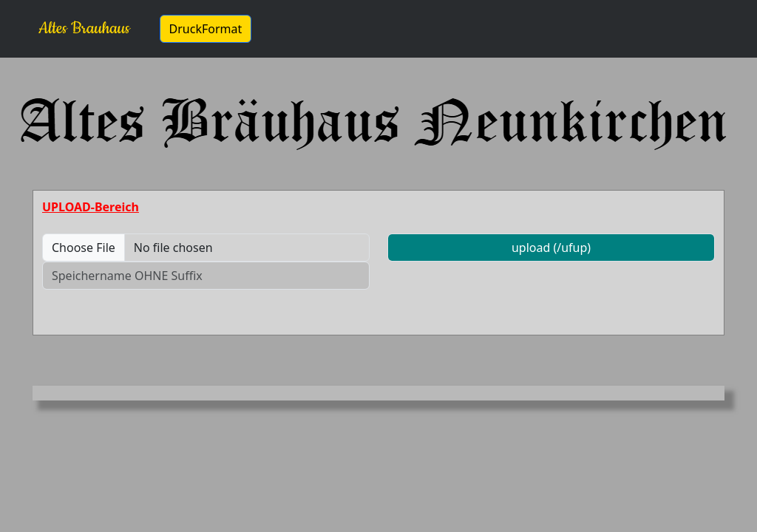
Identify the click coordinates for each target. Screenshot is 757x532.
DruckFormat (206, 29)
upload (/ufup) (551, 248)
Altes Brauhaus (84, 28)
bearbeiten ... (319, 29)
